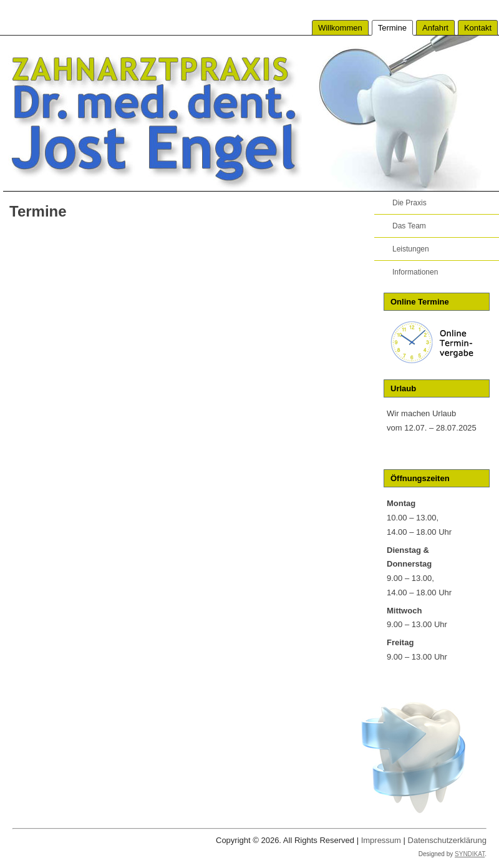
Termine (392, 28)
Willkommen (340, 28)
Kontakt (478, 28)
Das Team (409, 226)
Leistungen (411, 249)
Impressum (381, 840)
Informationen (415, 272)
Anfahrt (435, 28)
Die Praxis (409, 203)
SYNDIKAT (470, 854)
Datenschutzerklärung (447, 840)
